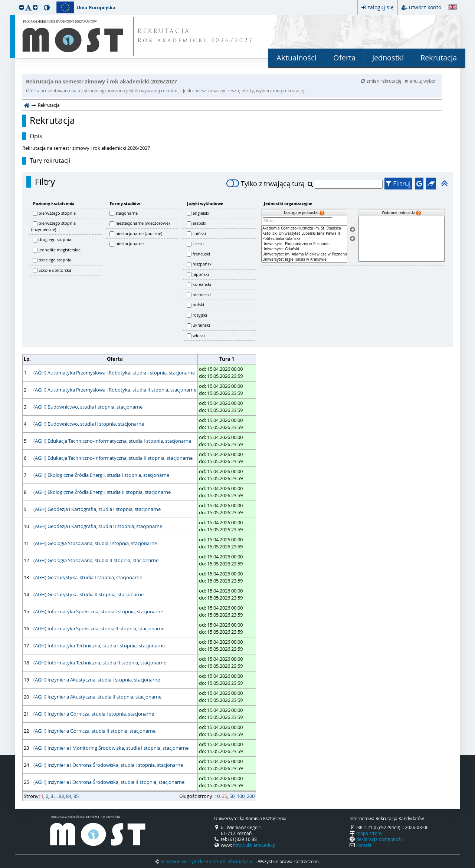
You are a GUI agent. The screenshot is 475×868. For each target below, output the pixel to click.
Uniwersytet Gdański (304, 249)
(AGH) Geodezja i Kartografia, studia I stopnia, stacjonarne (97, 509)
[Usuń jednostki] (353, 239)
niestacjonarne (130, 243)
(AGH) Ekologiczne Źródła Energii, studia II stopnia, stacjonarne (102, 492)
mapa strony (369, 833)
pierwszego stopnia (57, 213)
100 (241, 796)
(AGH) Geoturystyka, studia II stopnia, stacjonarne (89, 594)
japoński (201, 274)
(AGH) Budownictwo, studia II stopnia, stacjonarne (89, 424)
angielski (201, 213)
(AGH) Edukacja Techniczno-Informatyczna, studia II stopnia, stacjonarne (113, 458)
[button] (22, 7)
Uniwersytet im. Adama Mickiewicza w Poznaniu (304, 254)
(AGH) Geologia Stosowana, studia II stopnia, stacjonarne (96, 560)
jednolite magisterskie (60, 250)
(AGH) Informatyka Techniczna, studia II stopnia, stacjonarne (100, 663)
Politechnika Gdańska (304, 239)
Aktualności (297, 58)
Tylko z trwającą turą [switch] (266, 184)
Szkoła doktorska (55, 270)
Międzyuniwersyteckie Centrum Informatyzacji (208, 861)
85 (76, 796)
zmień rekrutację (382, 81)
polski (198, 305)
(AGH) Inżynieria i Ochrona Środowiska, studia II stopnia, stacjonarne (109, 782)
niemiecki (202, 295)
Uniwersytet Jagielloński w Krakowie (304, 260)
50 (232, 796)
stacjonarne (127, 213)
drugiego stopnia (55, 239)
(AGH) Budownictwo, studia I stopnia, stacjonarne (88, 407)
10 (217, 796)
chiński (199, 233)
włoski (199, 335)
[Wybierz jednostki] (353, 230)
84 (69, 796)
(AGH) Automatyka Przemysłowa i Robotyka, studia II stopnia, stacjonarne (115, 390)
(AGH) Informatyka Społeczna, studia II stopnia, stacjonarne (99, 628)
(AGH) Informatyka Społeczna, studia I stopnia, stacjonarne (98, 611)
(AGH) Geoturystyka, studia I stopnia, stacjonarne (88, 577)
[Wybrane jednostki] (402, 239)
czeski (198, 243)
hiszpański (203, 264)
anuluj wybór (420, 81)
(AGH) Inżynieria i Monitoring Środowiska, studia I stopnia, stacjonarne (111, 748)
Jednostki (388, 58)
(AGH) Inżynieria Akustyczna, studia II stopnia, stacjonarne (97, 697)
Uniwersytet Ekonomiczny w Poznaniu (304, 244)
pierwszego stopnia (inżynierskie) (53, 226)
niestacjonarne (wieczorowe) (142, 223)
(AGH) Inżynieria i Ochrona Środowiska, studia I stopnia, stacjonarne (108, 765)
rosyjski (200, 315)
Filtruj (398, 184)
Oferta (344, 58)
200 (251, 796)
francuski (201, 254)
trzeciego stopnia (55, 260)
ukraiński (201, 325)
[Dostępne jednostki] (304, 244)
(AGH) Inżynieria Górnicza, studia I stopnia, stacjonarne (94, 714)
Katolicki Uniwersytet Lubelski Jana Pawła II (304, 234)
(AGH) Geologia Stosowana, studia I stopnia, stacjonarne (95, 543)
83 (61, 796)
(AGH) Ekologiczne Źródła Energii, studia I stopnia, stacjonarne (101, 475)
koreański (202, 284)
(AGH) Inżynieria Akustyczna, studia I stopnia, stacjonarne (97, 680)
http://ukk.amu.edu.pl (255, 845)
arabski (199, 223)
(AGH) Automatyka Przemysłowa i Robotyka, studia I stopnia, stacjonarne (114, 373)
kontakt (364, 845)
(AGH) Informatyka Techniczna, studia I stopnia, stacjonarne (99, 646)
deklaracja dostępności (380, 839)
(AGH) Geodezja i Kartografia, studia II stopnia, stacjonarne (98, 526)
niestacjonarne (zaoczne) (139, 233)
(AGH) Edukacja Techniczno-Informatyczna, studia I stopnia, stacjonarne (112, 441)
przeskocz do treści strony (2, 2)
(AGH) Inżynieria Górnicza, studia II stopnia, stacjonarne (94, 731)
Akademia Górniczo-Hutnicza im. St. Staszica (304, 228)
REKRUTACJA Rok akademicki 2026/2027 (196, 36)
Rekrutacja (439, 58)
